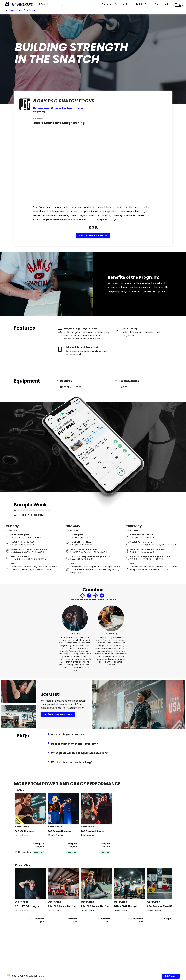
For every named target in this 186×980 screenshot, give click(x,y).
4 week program (70, 919)
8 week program (37, 919)
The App (106, 4)
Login (166, 4)
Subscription (38, 844)
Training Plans (143, 4)
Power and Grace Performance (58, 108)
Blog (157, 4)
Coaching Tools (123, 4)
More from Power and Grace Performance (93, 599)
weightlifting (29, 10)
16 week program (169, 919)
